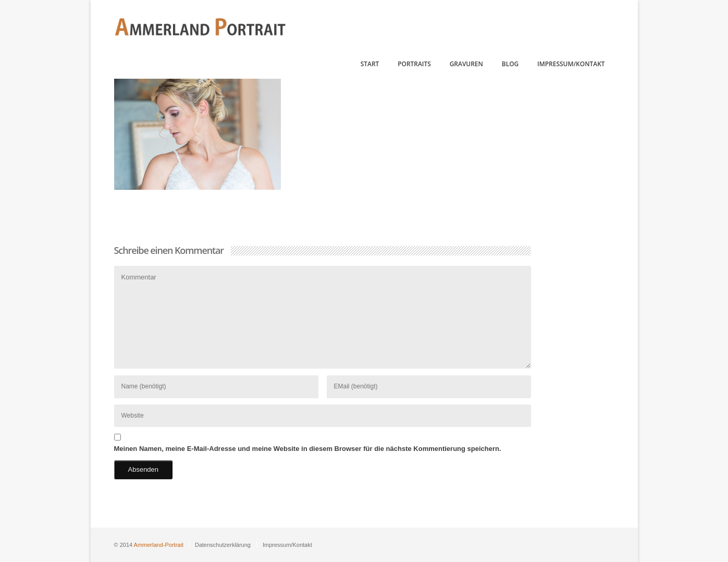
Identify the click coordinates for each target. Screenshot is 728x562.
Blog (510, 64)
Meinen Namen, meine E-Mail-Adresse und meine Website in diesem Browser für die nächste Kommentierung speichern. (308, 449)
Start (370, 64)
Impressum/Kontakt (571, 64)
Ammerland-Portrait (159, 545)
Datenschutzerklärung (223, 545)
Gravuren (466, 64)
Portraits (414, 64)
